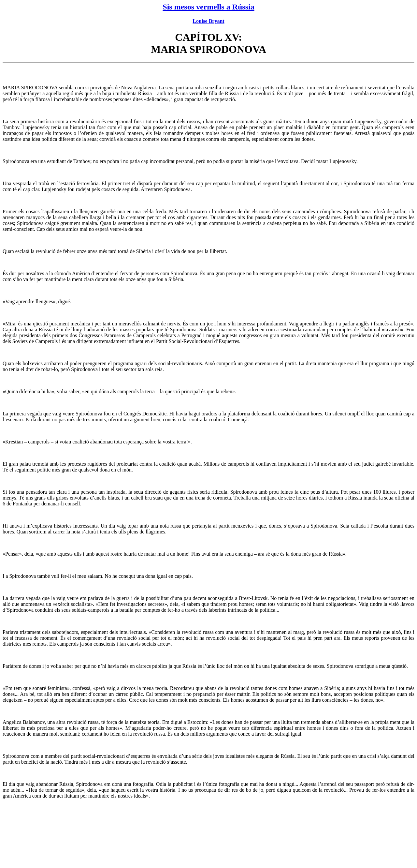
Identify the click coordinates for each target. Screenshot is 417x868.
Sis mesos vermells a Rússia (208, 7)
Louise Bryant (208, 21)
